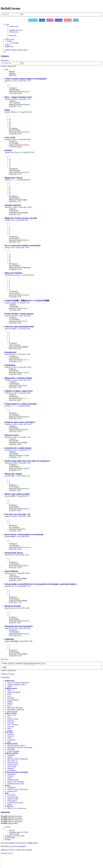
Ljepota (5, 56)
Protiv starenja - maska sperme (19, 314)
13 (10, 165)
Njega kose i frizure (14, 178)
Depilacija (9, 639)
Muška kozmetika (13, 606)
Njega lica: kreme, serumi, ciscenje (21, 218)
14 (10, 167)
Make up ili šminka (13, 273)
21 (10, 187)
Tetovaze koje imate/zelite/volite (19, 327)
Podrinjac (26, 105)
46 (10, 119)
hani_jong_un (16, 152)
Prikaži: (9, 663)
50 (10, 127)
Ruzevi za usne (12, 435)
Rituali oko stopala (13, 474)
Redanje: (26, 663)
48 (10, 123)
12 (10, 163)
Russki (25, 213)
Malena (25, 360)
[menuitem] (13, 27)
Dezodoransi (11, 352)
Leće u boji (10, 137)
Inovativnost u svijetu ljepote (18, 448)
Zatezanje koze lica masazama (19, 626)
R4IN (25, 579)
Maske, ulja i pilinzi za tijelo (17, 494)
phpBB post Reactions (8, 850)
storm (25, 308)
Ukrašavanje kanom (14, 553)
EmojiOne (29, 850)
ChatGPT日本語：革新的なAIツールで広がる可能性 (27, 301)
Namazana (27, 267)
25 (10, 194)
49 (10, 125)
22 (10, 189)
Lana (25, 200)
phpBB (11, 843)
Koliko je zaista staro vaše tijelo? (20, 422)
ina (24, 529)
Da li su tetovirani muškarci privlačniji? (23, 246)
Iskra (13, 220)
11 (10, 161)
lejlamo (14, 354)
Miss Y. (14, 180)
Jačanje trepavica (13, 205)
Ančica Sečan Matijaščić (18, 846)
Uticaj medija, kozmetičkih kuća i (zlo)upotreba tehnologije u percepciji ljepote (41, 584)
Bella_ (13, 476)
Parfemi (8, 150)
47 (10, 121)
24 (10, 192)
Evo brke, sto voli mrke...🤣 (17, 514)
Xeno (25, 321)
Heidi (25, 443)
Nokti (7, 110)
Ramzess (26, 92)
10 (10, 160)
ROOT (25, 430)
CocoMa (14, 81)
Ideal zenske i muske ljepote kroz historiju (24, 534)
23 (10, 191)
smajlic (14, 303)
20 (10, 257)
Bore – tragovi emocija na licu (19, 97)
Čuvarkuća (27, 547)
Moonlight (15, 641)
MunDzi (26, 132)
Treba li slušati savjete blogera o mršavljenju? (26, 79)
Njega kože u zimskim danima (18, 378)
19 (10, 255)
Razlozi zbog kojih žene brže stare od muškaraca (27, 461)
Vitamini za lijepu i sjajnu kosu (19, 391)
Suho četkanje (11, 571)
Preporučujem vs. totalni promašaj (21, 404)
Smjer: (41, 663)
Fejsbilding (10, 365)
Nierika (14, 139)
